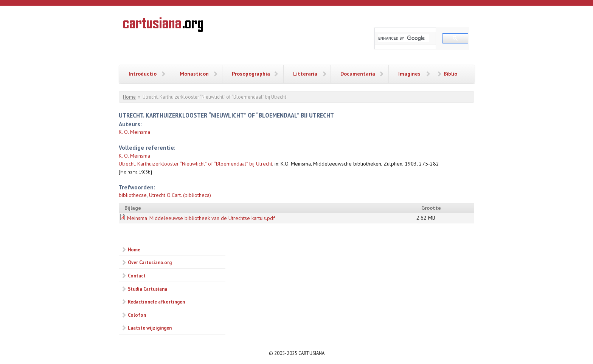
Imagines (409, 74)
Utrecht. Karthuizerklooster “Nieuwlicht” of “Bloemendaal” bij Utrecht (196, 164)
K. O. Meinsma (134, 132)
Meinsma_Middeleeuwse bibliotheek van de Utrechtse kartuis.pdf (201, 218)
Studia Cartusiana (147, 289)
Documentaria (358, 74)
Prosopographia (251, 74)
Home (129, 97)
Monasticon (194, 74)
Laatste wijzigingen (150, 328)
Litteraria (305, 74)
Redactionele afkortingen (156, 302)
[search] (404, 38)
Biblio (450, 74)
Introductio (143, 74)
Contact (137, 276)
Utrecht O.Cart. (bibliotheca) (180, 195)
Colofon (137, 315)
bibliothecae (133, 195)
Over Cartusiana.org (150, 262)
